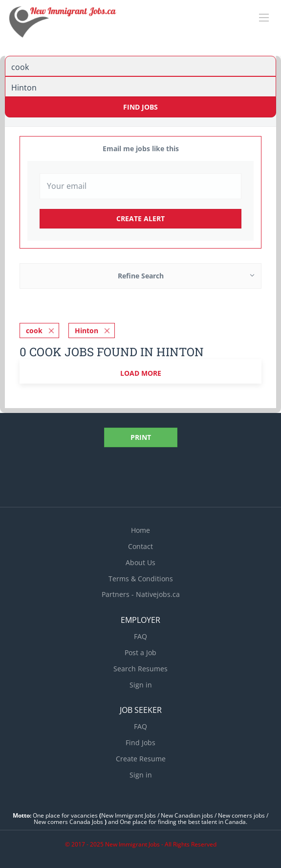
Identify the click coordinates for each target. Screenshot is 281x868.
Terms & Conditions (141, 579)
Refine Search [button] (141, 276)
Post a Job (140, 652)
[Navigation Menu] (264, 18)
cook (34, 331)
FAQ (140, 636)
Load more (141, 373)
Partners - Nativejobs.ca (141, 594)
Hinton (86, 331)
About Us (140, 562)
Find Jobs (140, 107)
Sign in (141, 685)
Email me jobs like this (141, 148)
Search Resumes (140, 669)
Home (140, 530)
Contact (140, 546)
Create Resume (141, 759)
